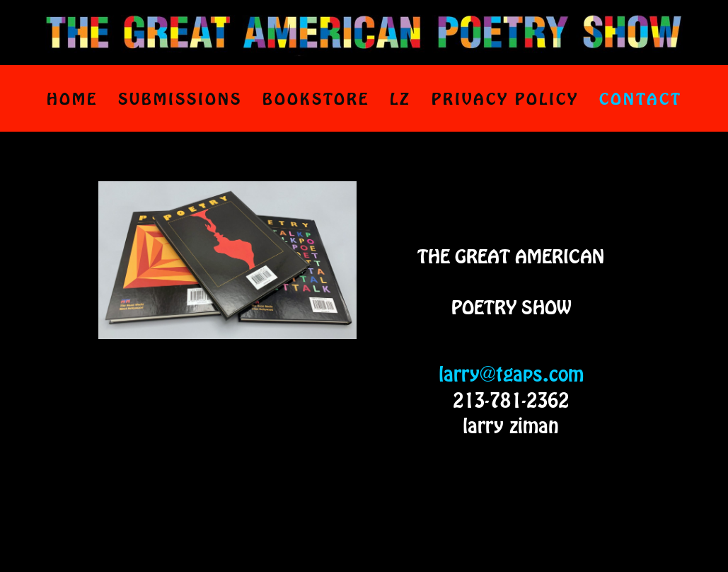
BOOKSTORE (316, 98)
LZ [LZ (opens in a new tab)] (400, 98)
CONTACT (641, 98)
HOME (72, 98)
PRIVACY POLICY (505, 98)
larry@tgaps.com (511, 374)
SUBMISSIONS (180, 98)
